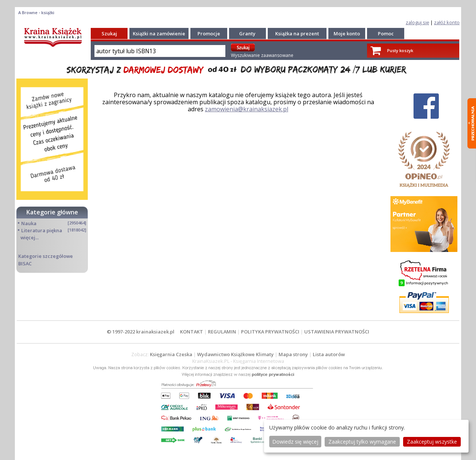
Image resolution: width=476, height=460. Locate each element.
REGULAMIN (222, 332)
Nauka (29, 223)
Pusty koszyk (400, 50)
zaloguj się (417, 22)
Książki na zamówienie (159, 33)
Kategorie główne (52, 212)
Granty (247, 33)
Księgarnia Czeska (171, 354)
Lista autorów (329, 354)
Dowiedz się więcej (295, 442)
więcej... (30, 237)
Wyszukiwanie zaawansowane (262, 55)
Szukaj (109, 33)
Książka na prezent (297, 33)
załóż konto (447, 22)
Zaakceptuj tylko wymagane (362, 442)
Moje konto (347, 33)
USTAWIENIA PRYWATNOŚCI (337, 332)
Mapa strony (293, 354)
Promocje (209, 33)
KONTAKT (192, 332)
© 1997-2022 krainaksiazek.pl (141, 332)
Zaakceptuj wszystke (432, 442)
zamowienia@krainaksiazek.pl (247, 109)
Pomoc (386, 33)
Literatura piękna (42, 230)
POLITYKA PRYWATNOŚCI (270, 332)
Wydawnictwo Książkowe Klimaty (235, 354)
